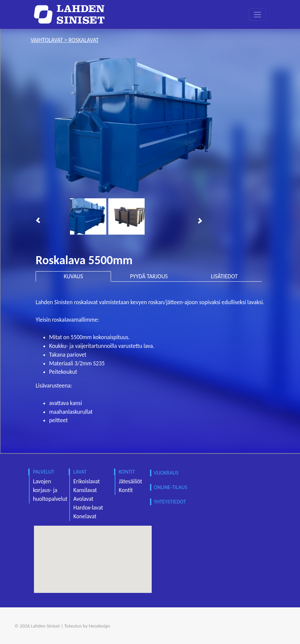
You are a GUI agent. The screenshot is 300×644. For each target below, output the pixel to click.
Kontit (126, 490)
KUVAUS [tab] (73, 276)
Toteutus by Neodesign (87, 626)
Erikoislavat (87, 481)
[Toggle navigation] (257, 14)
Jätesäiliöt (130, 481)
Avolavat (83, 499)
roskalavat (83, 40)
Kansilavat (85, 490)
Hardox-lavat (88, 508)
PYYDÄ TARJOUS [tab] (149, 276)
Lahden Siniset (45, 626)
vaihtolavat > (49, 40)
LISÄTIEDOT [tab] (224, 276)
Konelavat (85, 516)
